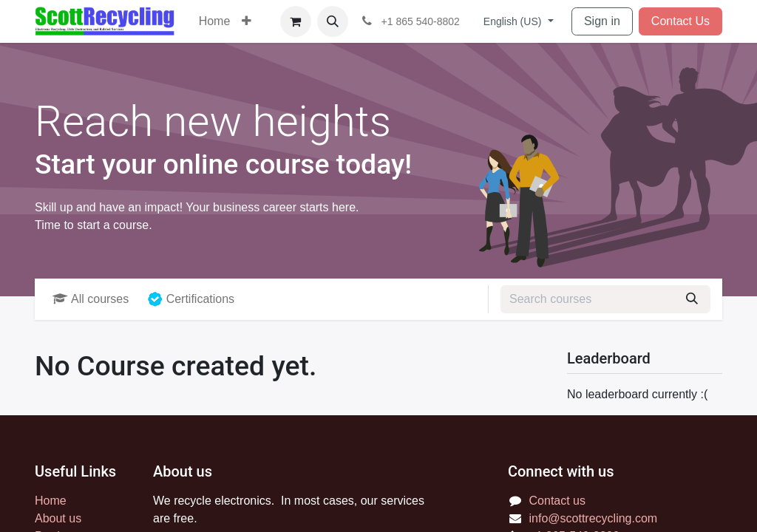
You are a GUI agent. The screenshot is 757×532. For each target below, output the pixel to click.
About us (58, 518)
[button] (333, 21)
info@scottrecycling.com (594, 518)
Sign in (602, 21)
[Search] (692, 299)
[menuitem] (215, 21)
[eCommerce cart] (296, 21)
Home (51, 501)
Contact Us (680, 21)
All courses (91, 299)
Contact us (557, 501)
